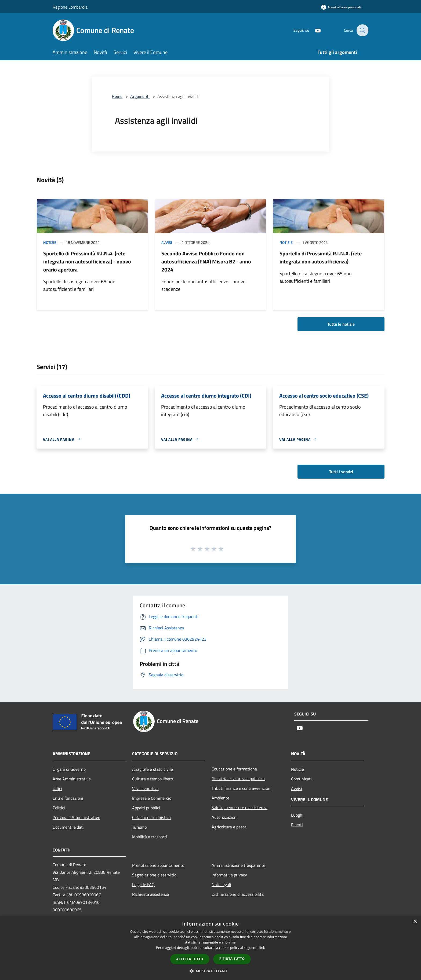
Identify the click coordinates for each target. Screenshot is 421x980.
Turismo (139, 827)
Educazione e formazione (234, 769)
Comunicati (301, 779)
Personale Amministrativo (76, 817)
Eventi (297, 825)
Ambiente (220, 798)
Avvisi (167, 242)
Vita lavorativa (145, 788)
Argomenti (140, 96)
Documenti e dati (68, 827)
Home (117, 96)
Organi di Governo (69, 769)
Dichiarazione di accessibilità (238, 894)
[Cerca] (362, 30)
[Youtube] (314, 30)
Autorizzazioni (225, 817)
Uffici (57, 788)
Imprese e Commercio (152, 798)
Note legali (221, 884)
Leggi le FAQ (143, 884)
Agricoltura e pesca (229, 827)
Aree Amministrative (72, 779)
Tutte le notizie (341, 324)
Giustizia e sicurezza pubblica (238, 779)
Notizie (50, 242)
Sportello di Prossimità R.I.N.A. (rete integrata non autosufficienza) (321, 257)
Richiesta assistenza (151, 894)
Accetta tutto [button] (190, 959)
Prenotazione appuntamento (158, 865)
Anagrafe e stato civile (153, 769)
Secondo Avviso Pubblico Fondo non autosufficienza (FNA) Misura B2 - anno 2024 (206, 261)
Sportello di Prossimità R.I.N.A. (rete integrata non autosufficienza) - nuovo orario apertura (87, 261)
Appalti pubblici (146, 808)
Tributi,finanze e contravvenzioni (242, 788)
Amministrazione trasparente (238, 865)
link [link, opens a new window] (262, 948)
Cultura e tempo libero (153, 779)
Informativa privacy (229, 875)
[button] (210, 971)
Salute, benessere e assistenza (239, 808)
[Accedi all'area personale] (341, 7)
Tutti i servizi (341, 472)
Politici (59, 808)
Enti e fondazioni (68, 798)
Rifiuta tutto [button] (232, 959)
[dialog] (210, 948)
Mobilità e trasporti (150, 837)
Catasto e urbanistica (151, 817)
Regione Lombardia (70, 7)
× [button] (415, 922)
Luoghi (297, 815)
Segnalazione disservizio (154, 875)
